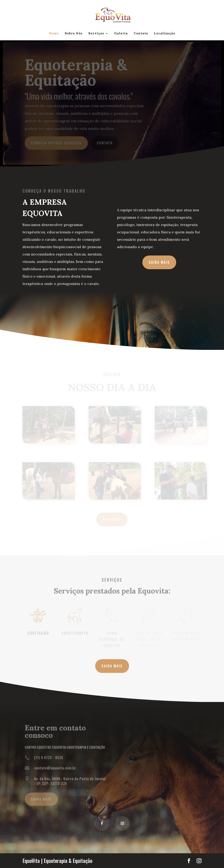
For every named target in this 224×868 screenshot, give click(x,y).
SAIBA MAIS (159, 262)
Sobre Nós (74, 34)
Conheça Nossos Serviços (57, 143)
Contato (141, 34)
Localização (165, 34)
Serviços (96, 34)
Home (54, 34)
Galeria (121, 34)
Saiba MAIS (112, 666)
